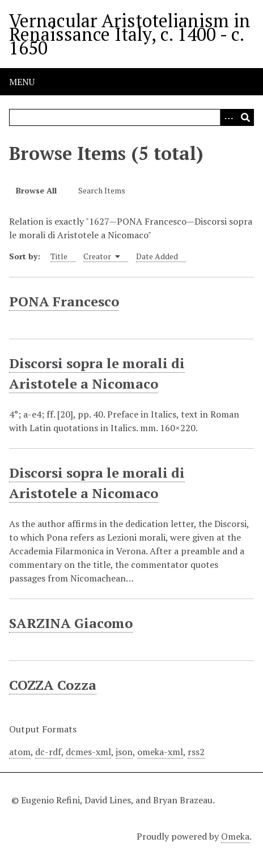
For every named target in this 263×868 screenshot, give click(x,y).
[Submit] (245, 117)
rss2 (196, 752)
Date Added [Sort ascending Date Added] (157, 256)
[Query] (131, 117)
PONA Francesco (64, 301)
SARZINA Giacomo (71, 623)
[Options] (228, 117)
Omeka (235, 836)
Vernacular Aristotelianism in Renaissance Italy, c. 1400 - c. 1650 (130, 34)
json (124, 752)
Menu (22, 82)
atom (20, 752)
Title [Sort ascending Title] (59, 256)
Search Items (102, 190)
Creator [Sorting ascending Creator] (102, 256)
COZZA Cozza (53, 685)
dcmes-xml (88, 752)
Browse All (36, 190)
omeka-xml (160, 752)
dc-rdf (48, 752)
